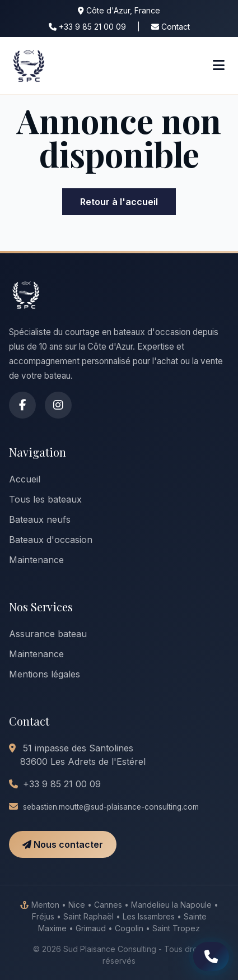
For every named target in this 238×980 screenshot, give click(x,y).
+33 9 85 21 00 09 (87, 27)
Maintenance (36, 560)
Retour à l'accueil (119, 202)
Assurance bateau (48, 634)
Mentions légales (45, 674)
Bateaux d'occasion (51, 540)
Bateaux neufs (40, 519)
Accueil (25, 479)
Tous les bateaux (45, 499)
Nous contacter (63, 844)
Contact (171, 27)
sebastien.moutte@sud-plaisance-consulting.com (111, 807)
